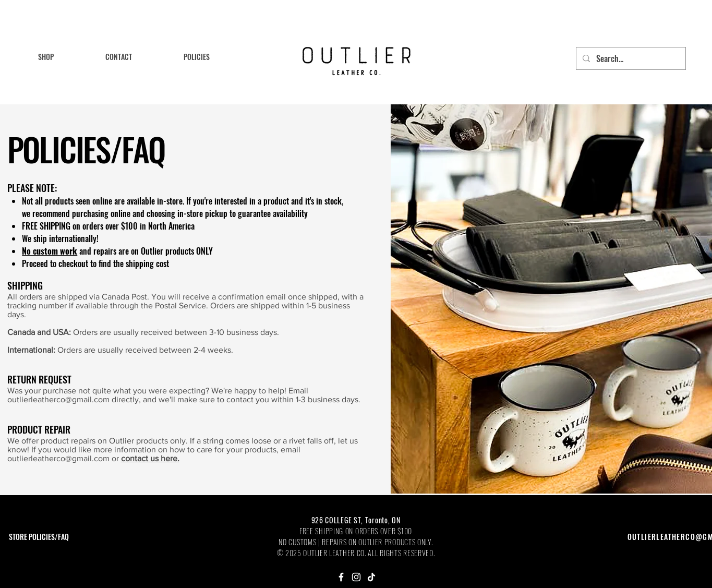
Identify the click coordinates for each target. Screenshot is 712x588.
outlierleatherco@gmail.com (58, 399)
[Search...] (630, 58)
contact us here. (150, 458)
